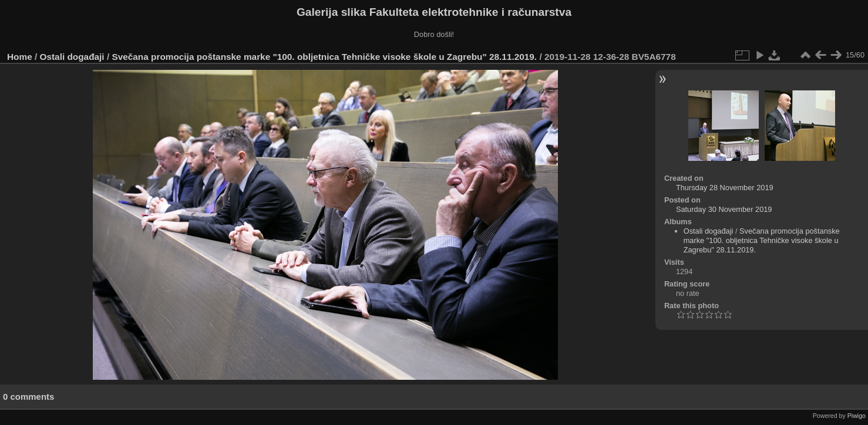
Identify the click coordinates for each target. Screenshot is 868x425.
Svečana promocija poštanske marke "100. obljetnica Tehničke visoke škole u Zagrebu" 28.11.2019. (324, 57)
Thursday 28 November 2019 (725, 188)
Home (20, 57)
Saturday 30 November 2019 (724, 209)
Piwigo (857, 416)
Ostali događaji (72, 57)
